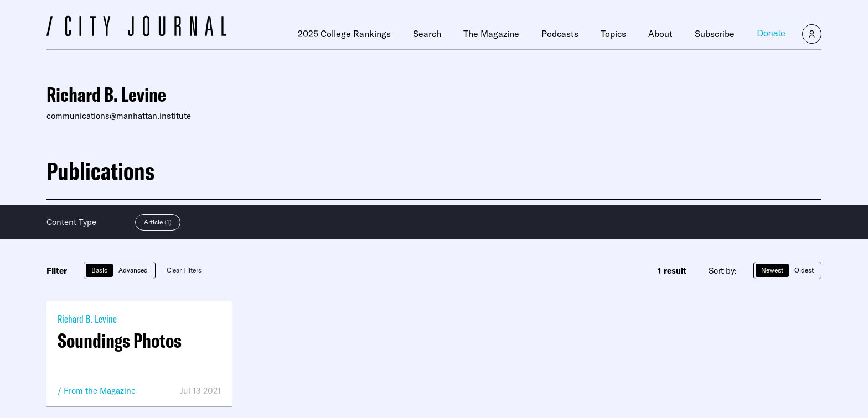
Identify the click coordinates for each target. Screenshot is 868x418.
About (660, 34)
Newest (772, 270)
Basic (99, 270)
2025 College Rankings (344, 34)
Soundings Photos (120, 341)
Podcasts (560, 34)
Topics (613, 34)
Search (427, 34)
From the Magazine (100, 391)
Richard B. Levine (87, 319)
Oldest (804, 270)
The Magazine (491, 34)
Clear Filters (184, 270)
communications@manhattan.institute (119, 116)
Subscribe (715, 34)
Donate (771, 33)
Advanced (133, 270)
